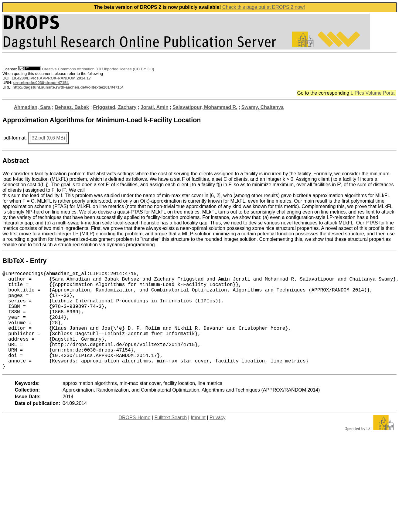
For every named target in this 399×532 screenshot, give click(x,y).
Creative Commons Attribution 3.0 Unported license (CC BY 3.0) (86, 69)
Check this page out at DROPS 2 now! (264, 7)
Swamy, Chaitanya (263, 107)
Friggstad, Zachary (115, 107)
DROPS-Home (134, 439)
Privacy (217, 439)
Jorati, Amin (155, 107)
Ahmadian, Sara (32, 107)
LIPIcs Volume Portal (373, 93)
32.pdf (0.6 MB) (48, 138)
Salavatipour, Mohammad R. (205, 107)
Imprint (198, 439)
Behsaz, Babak (72, 107)
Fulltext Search (171, 439)
